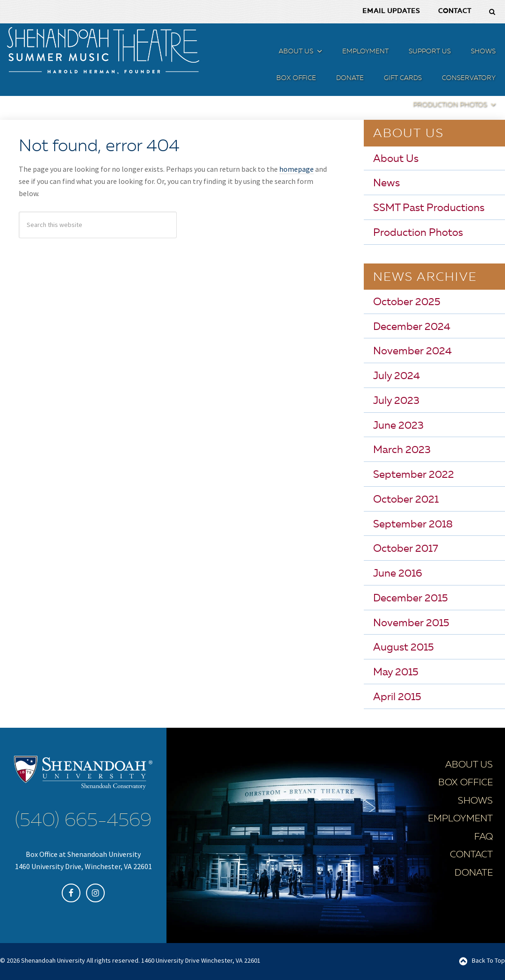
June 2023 (398, 425)
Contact (471, 855)
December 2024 (412, 327)
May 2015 (396, 673)
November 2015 (411, 623)
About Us (396, 159)
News (386, 183)
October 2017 (406, 549)
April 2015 (397, 697)
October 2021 (406, 499)
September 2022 (414, 475)
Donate (474, 873)
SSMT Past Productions (429, 208)
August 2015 (404, 648)
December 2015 (411, 598)
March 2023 (402, 450)
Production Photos (418, 233)
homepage (296, 169)
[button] (318, 53)
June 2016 (398, 574)
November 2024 (412, 351)
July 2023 (396, 401)
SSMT (103, 51)
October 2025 (407, 302)
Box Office (465, 783)
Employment (460, 819)
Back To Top (488, 960)
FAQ (483, 837)
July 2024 (397, 376)
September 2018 (413, 524)
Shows (475, 801)
